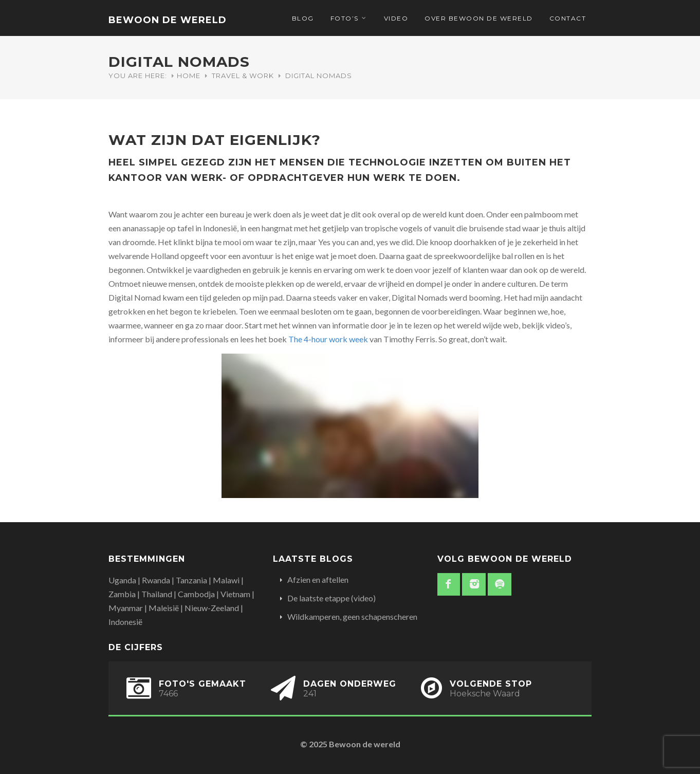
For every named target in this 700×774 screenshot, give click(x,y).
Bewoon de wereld (168, 20)
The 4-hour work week (328, 339)
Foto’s (345, 18)
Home (189, 76)
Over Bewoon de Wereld (479, 18)
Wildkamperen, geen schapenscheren (352, 616)
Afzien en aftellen (318, 579)
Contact (568, 18)
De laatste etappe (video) (331, 598)
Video (396, 18)
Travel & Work (243, 76)
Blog (303, 18)
